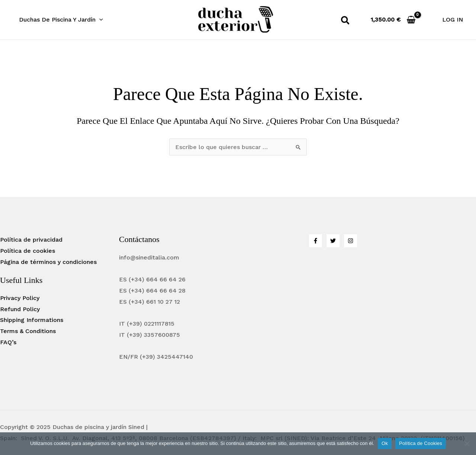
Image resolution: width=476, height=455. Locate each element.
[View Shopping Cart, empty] (393, 20)
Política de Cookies (421, 443)
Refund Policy (20, 309)
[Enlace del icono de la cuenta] (453, 20)
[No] (467, 443)
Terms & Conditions (28, 331)
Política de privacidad (31, 240)
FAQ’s (8, 342)
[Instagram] (350, 241)
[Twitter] (333, 241)
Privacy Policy (20, 298)
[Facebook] (316, 241)
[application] (99, 20)
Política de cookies (28, 251)
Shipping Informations (32, 320)
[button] (346, 22)
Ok (385, 443)
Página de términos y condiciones (48, 262)
